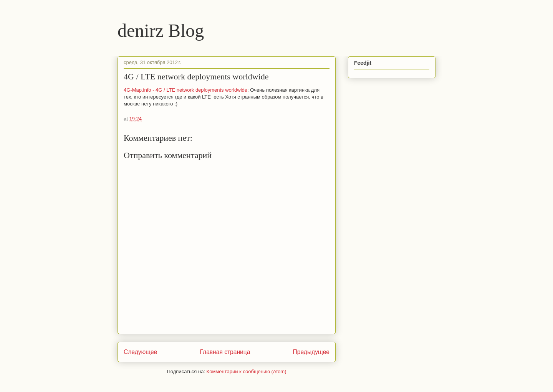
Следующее (140, 352)
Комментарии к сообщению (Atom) (247, 371)
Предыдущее (311, 352)
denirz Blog (161, 30)
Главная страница (225, 352)
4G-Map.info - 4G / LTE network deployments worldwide (185, 90)
